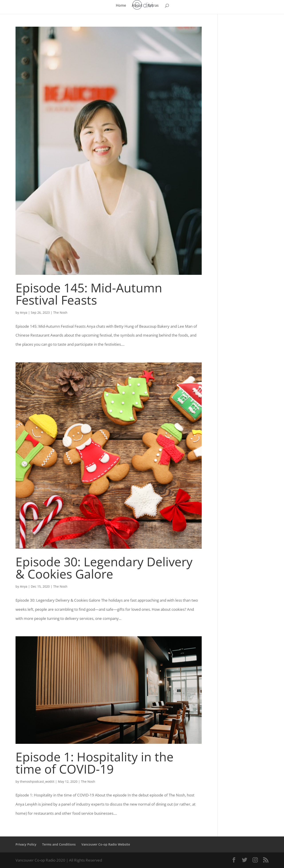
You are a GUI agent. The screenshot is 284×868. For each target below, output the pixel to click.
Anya (24, 312)
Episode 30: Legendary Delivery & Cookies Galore (104, 568)
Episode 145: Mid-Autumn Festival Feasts (89, 294)
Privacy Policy (26, 844)
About (137, 6)
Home (121, 6)
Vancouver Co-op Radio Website (106, 844)
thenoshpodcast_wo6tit (37, 781)
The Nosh (60, 312)
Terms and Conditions (59, 844)
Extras (153, 6)
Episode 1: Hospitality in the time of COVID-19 (95, 763)
